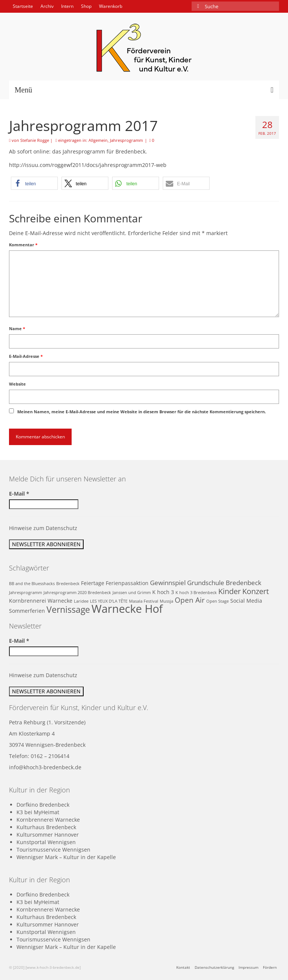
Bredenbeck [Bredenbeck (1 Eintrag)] (68, 584)
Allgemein (98, 140)
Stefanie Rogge (35, 140)
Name (17, 328)
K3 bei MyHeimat (38, 812)
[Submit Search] (197, 6)
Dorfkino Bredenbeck (43, 805)
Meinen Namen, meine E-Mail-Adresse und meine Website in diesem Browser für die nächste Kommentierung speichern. (142, 412)
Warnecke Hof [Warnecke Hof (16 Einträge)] (127, 609)
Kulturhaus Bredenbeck (46, 827)
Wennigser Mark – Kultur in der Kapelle (66, 857)
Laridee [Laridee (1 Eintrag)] (81, 601)
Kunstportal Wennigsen (46, 842)
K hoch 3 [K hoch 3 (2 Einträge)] (163, 592)
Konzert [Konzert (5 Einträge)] (256, 591)
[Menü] (144, 90)
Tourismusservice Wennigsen (53, 850)
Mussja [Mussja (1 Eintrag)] (166, 601)
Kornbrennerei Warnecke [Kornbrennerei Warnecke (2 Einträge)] (41, 601)
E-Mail (19, 494)
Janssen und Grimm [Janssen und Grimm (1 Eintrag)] (132, 593)
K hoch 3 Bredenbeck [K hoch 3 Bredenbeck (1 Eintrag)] (196, 593)
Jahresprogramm (126, 140)
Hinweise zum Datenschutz (43, 528)
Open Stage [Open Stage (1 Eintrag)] (217, 601)
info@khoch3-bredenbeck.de (45, 767)
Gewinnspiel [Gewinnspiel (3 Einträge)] (168, 583)
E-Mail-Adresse (26, 356)
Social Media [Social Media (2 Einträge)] (246, 601)
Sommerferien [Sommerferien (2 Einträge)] (27, 611)
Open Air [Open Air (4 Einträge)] (190, 600)
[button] (34, 183)
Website (17, 384)
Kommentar (23, 245)
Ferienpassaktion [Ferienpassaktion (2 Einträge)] (127, 583)
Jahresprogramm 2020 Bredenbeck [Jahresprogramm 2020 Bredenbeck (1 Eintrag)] (77, 593)
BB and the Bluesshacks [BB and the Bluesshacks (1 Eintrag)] (32, 584)
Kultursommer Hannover (48, 835)
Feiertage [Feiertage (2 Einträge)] (93, 583)
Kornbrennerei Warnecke (48, 820)
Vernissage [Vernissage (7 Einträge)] (68, 610)
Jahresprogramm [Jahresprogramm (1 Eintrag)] (25, 593)
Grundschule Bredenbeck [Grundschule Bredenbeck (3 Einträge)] (224, 583)
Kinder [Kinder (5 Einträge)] (229, 591)
